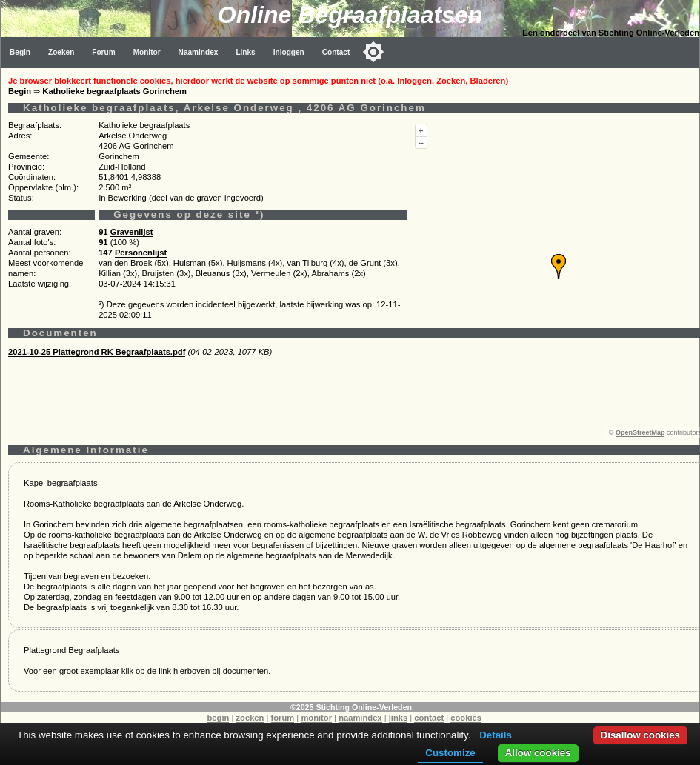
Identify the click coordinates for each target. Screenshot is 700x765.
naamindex (360, 718)
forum (283, 718)
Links (245, 52)
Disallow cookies (640, 735)
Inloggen (289, 52)
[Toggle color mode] (373, 52)
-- (421, 142)
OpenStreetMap (640, 432)
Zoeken (61, 52)
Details (496, 735)
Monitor (147, 52)
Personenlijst (141, 253)
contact (429, 718)
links (399, 718)
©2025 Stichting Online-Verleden (351, 707)
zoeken (250, 718)
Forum (103, 52)
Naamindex (199, 52)
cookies (466, 718)
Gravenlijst (132, 232)
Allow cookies (538, 753)
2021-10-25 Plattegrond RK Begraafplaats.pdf (97, 352)
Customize (450, 753)
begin (219, 718)
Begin (20, 52)
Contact (336, 52)
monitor (316, 718)
